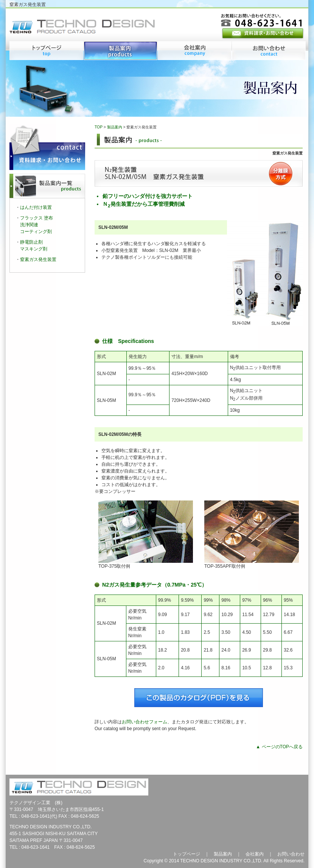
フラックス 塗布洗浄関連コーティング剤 (37, 225)
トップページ (187, 854)
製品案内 (115, 127)
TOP (99, 127)
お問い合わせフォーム (145, 722)
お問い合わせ (291, 854)
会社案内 (255, 854)
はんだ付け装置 (36, 207)
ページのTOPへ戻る (282, 747)
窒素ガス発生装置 (38, 259)
